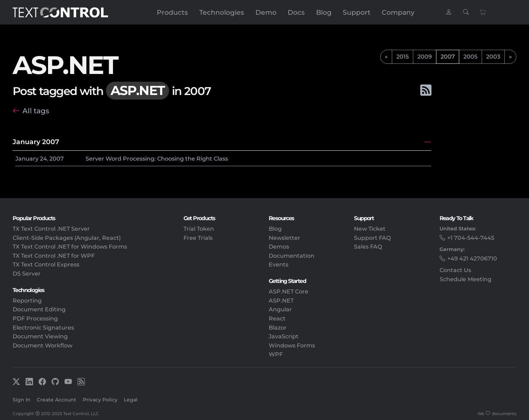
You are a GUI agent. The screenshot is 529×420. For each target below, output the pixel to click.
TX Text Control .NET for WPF (54, 256)
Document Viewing (40, 336)
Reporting (27, 301)
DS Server (27, 274)
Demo (266, 12)
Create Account (56, 400)
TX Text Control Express (46, 265)
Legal (131, 400)
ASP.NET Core (289, 292)
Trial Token (199, 229)
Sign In (22, 400)
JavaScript (284, 336)
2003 (493, 57)
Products (172, 12)
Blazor (278, 328)
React (277, 319)
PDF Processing (35, 319)
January (27, 159)
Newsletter (284, 238)
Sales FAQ (368, 247)
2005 (470, 57)
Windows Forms (292, 346)
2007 (57, 159)
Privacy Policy (100, 400)
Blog (324, 12)
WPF (276, 354)
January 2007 (36, 142)
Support (357, 12)
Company (398, 12)
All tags (36, 111)
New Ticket (370, 229)
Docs (296, 12)
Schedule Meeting (466, 279)
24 (43, 159)
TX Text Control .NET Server (51, 229)
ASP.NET (281, 301)
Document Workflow (42, 346)
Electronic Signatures (43, 328)
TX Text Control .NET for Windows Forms (70, 247)
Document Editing (39, 309)
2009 (425, 57)
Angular (280, 309)
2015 (403, 57)
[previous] (386, 57)
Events (279, 265)
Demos (279, 247)
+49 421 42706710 (472, 259)
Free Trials (198, 238)
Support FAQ (372, 238)
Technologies (222, 12)
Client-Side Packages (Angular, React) (67, 238)
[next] (510, 57)
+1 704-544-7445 (471, 238)
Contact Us (455, 270)
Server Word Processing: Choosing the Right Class (157, 159)
